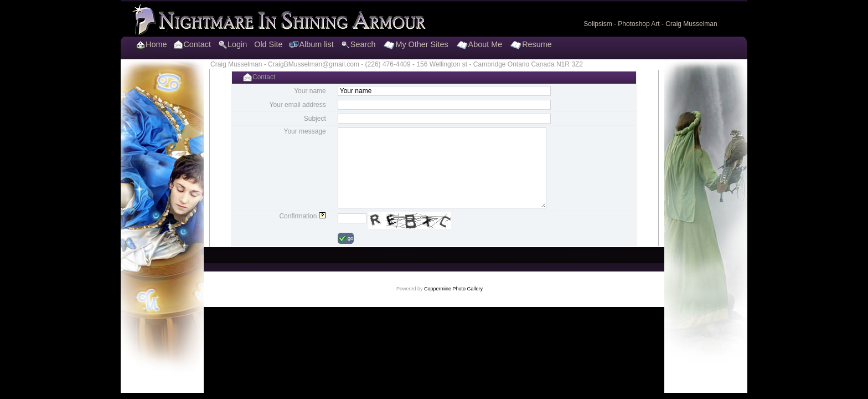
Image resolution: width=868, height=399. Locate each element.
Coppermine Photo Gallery (453, 289)
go (346, 238)
